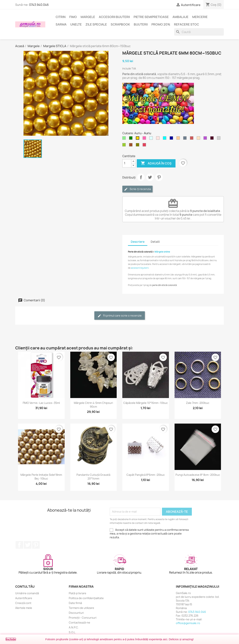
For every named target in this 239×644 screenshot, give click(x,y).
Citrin (61, 17)
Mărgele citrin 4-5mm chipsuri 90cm (93, 405)
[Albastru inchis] (172, 139)
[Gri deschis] (219, 139)
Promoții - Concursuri (83, 618)
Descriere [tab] (138, 242)
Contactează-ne (79, 623)
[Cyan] (165, 139)
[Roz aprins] (145, 139)
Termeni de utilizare (81, 608)
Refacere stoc (186, 24)
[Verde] (132, 139)
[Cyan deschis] (152, 139)
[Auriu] (138, 139)
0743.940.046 (39, 5)
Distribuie (141, 177)
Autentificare (24, 598)
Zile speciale (96, 24)
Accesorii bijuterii (114, 17)
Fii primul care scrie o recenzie (120, 316)
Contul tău (25, 587)
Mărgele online (162, 252)
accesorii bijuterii (140, 268)
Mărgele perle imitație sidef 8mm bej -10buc (41, 477)
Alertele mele (24, 608)
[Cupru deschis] (179, 139)
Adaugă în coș (156, 163)
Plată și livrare (78, 593)
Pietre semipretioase (151, 17)
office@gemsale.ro (188, 623)
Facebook (19, 545)
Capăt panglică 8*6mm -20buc (146, 475)
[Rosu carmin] (145, 146)
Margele (88, 17)
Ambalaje (180, 17)
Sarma (61, 24)
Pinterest (159, 177)
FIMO (73, 17)
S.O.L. (72, 632)
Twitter (28, 545)
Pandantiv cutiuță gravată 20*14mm (93, 477)
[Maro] (132, 146)
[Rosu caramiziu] (192, 139)
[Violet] (206, 139)
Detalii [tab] (155, 242)
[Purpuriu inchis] (213, 139)
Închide (11, 639)
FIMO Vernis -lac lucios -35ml (41, 403)
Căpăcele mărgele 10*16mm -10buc (146, 403)
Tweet (150, 177)
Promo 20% (161, 24)
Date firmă (75, 603)
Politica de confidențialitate (86, 598)
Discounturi (76, 613)
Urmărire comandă (27, 593)
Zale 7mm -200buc (198, 403)
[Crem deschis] (199, 139)
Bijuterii (141, 24)
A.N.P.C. (74, 627)
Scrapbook (120, 24)
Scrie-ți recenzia (137, 189)
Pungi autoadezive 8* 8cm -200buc (198, 475)
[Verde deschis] (125, 139)
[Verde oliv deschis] (125, 146)
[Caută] (199, 32)
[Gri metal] (186, 139)
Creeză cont (23, 603)
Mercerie (200, 17)
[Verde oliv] (138, 146)
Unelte (76, 24)
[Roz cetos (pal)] (159, 139)
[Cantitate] (127, 163)
